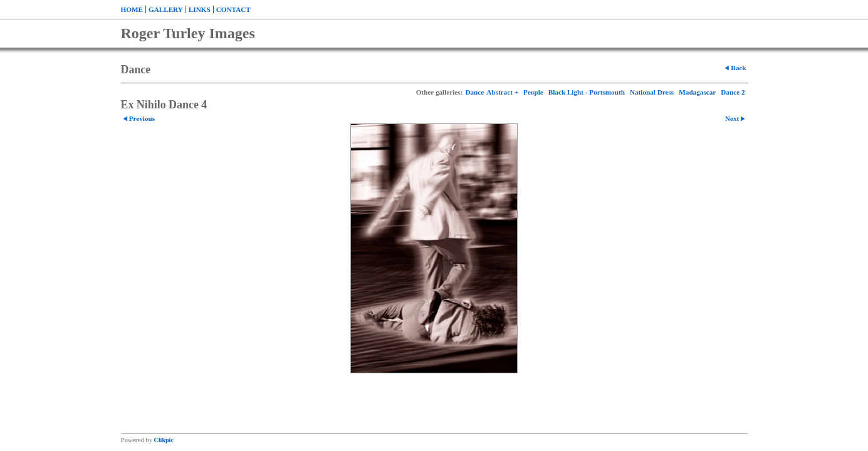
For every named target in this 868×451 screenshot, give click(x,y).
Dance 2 (733, 92)
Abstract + (502, 92)
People (533, 92)
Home (132, 9)
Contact (233, 9)
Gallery (166, 9)
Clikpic (164, 440)
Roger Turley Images (188, 33)
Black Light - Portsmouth (587, 92)
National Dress (652, 92)
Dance (474, 92)
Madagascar (697, 92)
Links (200, 9)
